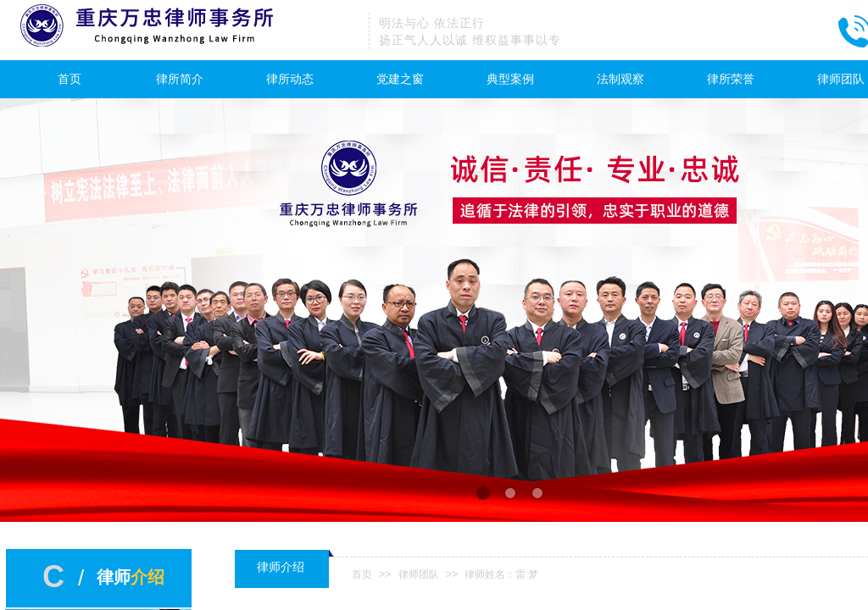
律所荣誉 (731, 79)
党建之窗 (400, 79)
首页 (70, 79)
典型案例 (510, 79)
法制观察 (620, 79)
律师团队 (419, 574)
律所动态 (290, 79)
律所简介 (180, 79)
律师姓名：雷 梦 (501, 574)
